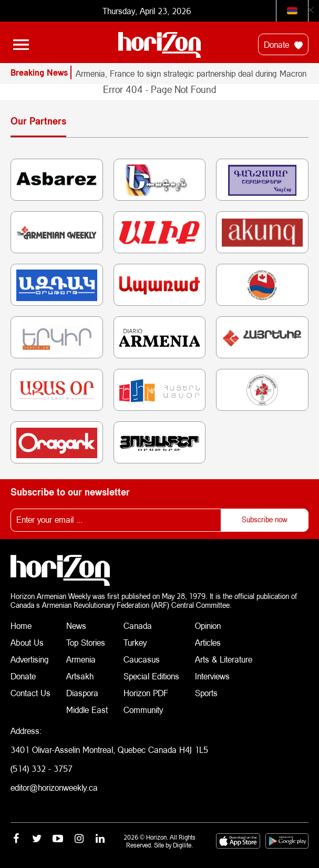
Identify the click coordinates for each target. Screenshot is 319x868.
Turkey (135, 642)
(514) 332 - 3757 (42, 768)
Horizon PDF (146, 693)
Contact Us (30, 693)
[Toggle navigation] (21, 45)
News (76, 626)
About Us (27, 642)
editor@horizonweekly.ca (54, 787)
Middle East (87, 710)
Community (143, 710)
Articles (208, 642)
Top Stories (86, 642)
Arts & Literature (224, 659)
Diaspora (82, 693)
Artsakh (80, 676)
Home (21, 626)
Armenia (81, 659)
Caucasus (142, 659)
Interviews (212, 676)
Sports (206, 693)
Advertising (30, 659)
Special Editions (151, 676)
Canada (138, 626)
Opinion (208, 626)
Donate (283, 45)
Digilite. (183, 845)
